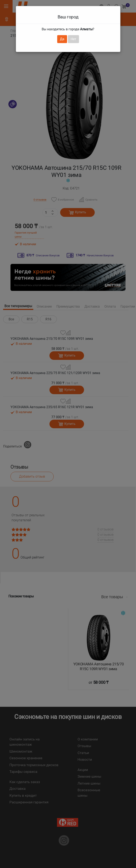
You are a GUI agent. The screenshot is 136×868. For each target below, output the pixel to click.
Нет (73, 39)
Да (62, 39)
